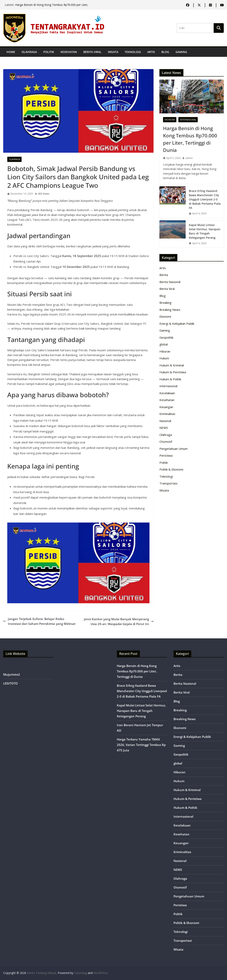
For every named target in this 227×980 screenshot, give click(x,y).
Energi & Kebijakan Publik (177, 324)
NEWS (164, 428)
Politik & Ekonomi (171, 469)
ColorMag (81, 973)
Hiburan (165, 351)
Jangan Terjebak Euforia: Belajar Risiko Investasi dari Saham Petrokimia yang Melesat (39, 621)
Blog (165, 52)
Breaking (165, 303)
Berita (164, 275)
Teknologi (133, 52)
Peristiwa (166, 455)
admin (189, 158)
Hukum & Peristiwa (173, 372)
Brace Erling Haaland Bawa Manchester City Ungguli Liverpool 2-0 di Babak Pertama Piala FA (205, 199)
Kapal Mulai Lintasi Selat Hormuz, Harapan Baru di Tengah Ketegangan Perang (205, 231)
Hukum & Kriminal (172, 365)
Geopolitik (166, 337)
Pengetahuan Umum (174, 449)
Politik (49, 52)
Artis (151, 52)
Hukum (164, 358)
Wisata (113, 52)
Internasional (188, 120)
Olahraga (29, 52)
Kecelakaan (167, 393)
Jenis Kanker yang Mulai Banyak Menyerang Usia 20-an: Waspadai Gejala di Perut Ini (119, 621)
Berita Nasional (170, 282)
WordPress (101, 973)
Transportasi (168, 483)
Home (11, 52)
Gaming (181, 52)
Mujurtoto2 (12, 674)
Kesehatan (69, 52)
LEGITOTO (10, 683)
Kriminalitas (167, 414)
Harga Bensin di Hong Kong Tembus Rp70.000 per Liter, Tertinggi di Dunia (190, 139)
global (164, 344)
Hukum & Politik (170, 379)
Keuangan (166, 407)
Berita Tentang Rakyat (42, 973)
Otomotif (166, 442)
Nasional (165, 421)
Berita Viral (92, 52)
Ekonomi (170, 120)
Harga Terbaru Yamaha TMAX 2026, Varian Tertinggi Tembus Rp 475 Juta (141, 745)
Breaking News (170, 310)
